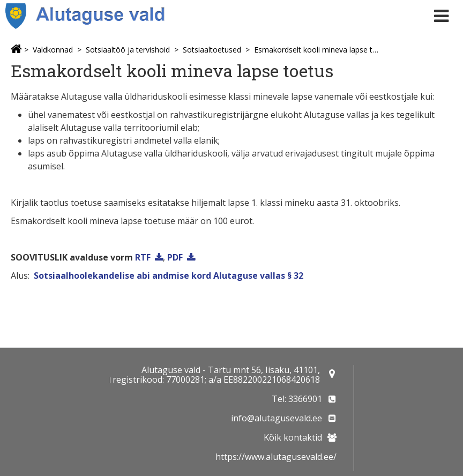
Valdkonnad (53, 50)
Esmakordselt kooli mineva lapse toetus (316, 50)
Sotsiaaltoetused (212, 50)
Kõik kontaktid (293, 437)
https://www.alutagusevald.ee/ (276, 457)
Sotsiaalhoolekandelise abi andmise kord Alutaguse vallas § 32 (169, 276)
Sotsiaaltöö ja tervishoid (128, 50)
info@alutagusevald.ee (277, 418)
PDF (175, 257)
